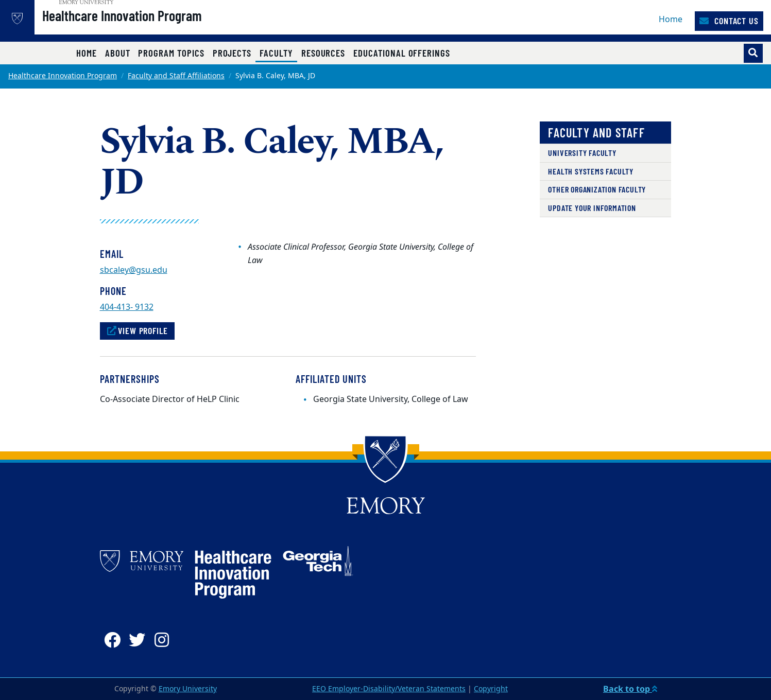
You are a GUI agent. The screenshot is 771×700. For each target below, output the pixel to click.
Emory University (188, 689)
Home (671, 20)
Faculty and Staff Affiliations (176, 76)
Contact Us (729, 21)
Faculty (278, 52)
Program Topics (171, 53)
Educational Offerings (402, 53)
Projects (232, 53)
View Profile (137, 330)
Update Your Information (592, 208)
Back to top (630, 689)
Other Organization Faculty (597, 189)
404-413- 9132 (127, 307)
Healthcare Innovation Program (152, 26)
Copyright (491, 689)
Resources (323, 53)
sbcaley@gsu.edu (134, 270)
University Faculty (582, 153)
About (118, 53)
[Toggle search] (753, 53)
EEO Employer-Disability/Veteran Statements (389, 689)
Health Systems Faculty (591, 171)
